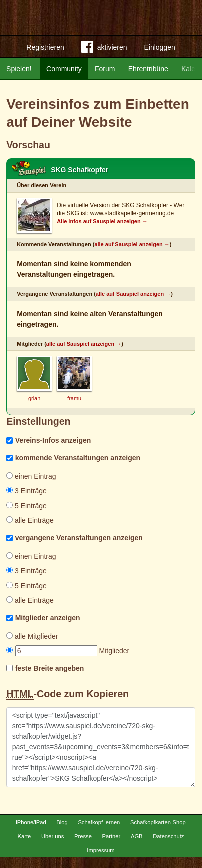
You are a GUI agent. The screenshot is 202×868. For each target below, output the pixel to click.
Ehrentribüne (148, 69)
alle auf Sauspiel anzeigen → (132, 244)
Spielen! (19, 69)
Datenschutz (168, 847)
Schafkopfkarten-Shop (158, 833)
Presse (83, 847)
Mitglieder (68, 651)
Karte (25, 847)
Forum (105, 69)
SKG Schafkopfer (80, 170)
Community (64, 69)
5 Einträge (27, 506)
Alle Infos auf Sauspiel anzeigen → (102, 221)
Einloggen (159, 47)
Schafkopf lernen (99, 833)
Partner (112, 847)
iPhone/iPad (31, 833)
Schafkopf (29, 169)
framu (74, 398)
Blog (62, 833)
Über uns (53, 847)
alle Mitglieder (32, 636)
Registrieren (45, 47)
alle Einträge (30, 520)
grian (34, 398)
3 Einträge (27, 491)
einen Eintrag (31, 476)
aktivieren (104, 49)
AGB (137, 847)
